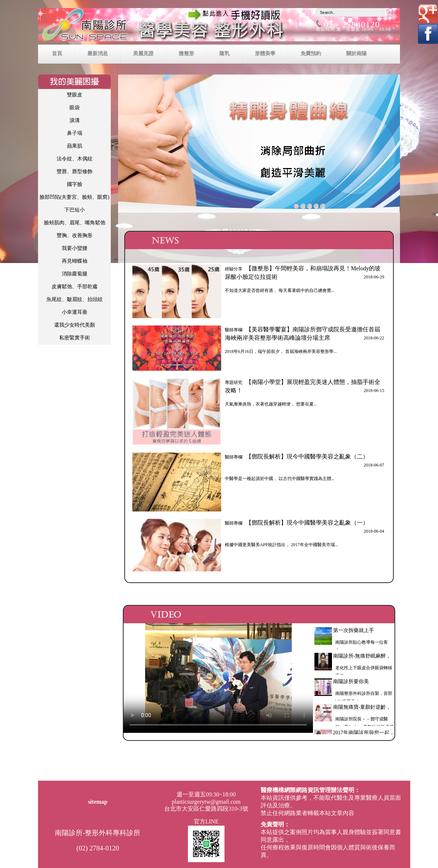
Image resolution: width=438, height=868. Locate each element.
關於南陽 (356, 53)
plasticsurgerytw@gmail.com (206, 802)
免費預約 (311, 53)
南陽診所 (219, 26)
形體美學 (265, 53)
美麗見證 (143, 53)
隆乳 (224, 53)
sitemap (98, 802)
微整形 (186, 53)
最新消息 (98, 53)
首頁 (57, 53)
